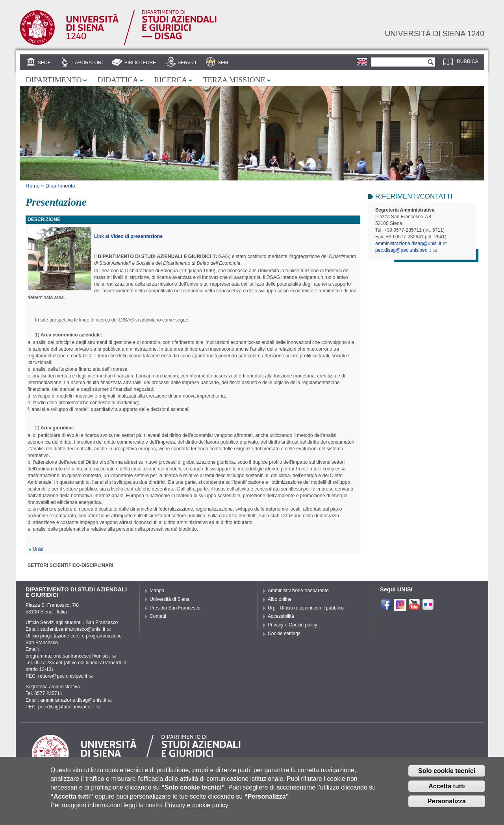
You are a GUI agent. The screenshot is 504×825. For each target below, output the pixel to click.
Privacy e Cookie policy (293, 625)
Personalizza (447, 805)
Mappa (157, 591)
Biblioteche (140, 63)
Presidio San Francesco (175, 608)
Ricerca (170, 80)
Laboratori (88, 63)
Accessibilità (281, 616)
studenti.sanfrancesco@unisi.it (76, 629)
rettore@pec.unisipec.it (66, 676)
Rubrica (468, 61)
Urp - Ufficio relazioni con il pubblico (306, 608)
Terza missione (234, 80)
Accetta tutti (447, 790)
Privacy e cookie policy (196, 809)
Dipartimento (54, 80)
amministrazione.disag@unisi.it (411, 243)
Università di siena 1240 (435, 33)
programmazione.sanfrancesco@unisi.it (71, 656)
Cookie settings (284, 634)
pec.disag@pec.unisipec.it (406, 250)
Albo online (280, 599)
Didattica (118, 80)
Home (33, 186)
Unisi (38, 549)
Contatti (158, 616)
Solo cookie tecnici (447, 775)
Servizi (187, 63)
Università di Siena (170, 599)
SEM (223, 63)
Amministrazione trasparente (298, 591)
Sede (44, 63)
